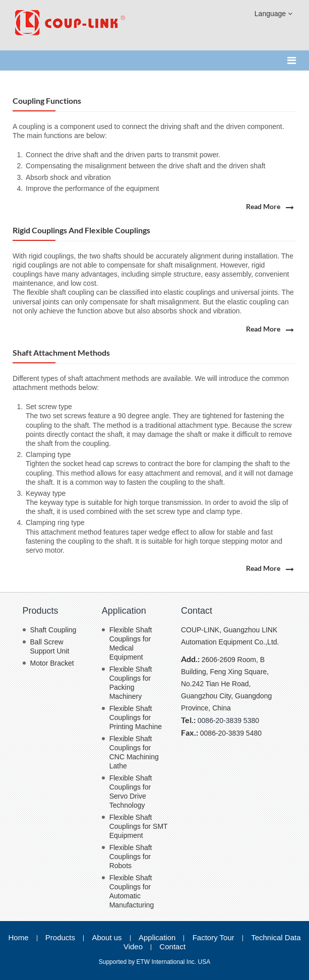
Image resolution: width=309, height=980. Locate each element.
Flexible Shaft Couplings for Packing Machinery (131, 683)
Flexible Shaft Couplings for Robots (131, 857)
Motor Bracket (52, 663)
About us (107, 937)
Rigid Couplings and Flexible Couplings (81, 230)
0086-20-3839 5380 (228, 721)
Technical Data (276, 937)
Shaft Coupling (53, 630)
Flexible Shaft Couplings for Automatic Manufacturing (132, 891)
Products (41, 611)
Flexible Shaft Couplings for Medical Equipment (131, 643)
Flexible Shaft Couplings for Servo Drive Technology (131, 792)
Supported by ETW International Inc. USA (154, 962)
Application (124, 611)
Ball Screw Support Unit (50, 646)
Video (133, 946)
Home (18, 937)
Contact (197, 611)
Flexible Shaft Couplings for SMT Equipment (139, 826)
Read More (263, 207)
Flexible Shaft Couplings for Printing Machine (136, 717)
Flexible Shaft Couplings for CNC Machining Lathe (134, 752)
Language (273, 14)
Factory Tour (213, 937)
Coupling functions (47, 101)
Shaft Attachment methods (61, 352)
